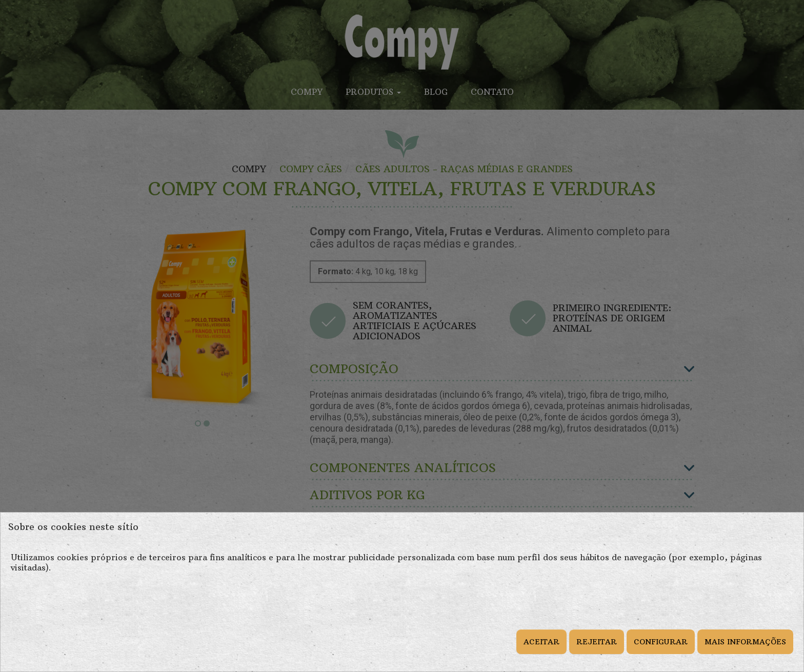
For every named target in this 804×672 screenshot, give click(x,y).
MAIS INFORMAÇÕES (745, 642)
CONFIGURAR (661, 642)
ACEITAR (541, 642)
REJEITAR (597, 642)
